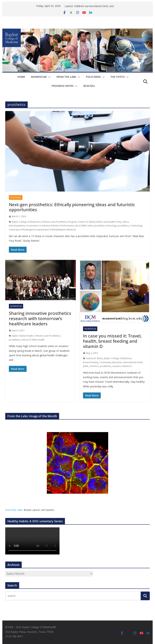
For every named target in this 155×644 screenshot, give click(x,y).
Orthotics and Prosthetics (47, 336)
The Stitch (118, 77)
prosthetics (124, 226)
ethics (126, 222)
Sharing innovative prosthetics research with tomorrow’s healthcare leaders (40, 318)
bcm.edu (89, 86)
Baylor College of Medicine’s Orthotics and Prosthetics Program (44, 222)
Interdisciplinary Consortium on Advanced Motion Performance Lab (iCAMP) (48, 226)
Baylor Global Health (22, 336)
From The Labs (66, 77)
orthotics (94, 366)
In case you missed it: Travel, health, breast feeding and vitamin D (112, 341)
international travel (133, 362)
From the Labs (14, 510)
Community (105, 362)
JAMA (86, 366)
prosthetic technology (105, 226)
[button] (49, 77)
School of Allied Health (33, 340)
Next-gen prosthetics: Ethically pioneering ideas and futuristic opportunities (72, 207)
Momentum (39, 77)
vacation (117, 366)
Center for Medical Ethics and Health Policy (100, 222)
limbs (90, 226)
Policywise (94, 77)
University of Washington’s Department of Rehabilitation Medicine (42, 230)
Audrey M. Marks (94, 358)
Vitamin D (127, 366)
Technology (136, 226)
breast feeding (91, 362)
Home (21, 77)
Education (117, 362)
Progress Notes (63, 86)
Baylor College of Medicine (118, 358)
